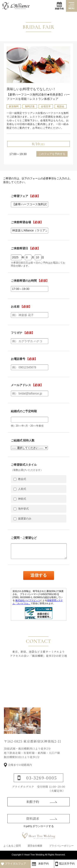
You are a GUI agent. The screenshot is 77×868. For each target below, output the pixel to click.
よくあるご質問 (12, 846)
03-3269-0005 (42, 784)
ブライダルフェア (15, 864)
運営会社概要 (35, 846)
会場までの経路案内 (20, 771)
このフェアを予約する (52, 154)
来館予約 (59, 6)
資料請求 (33, 824)
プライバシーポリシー (61, 846)
